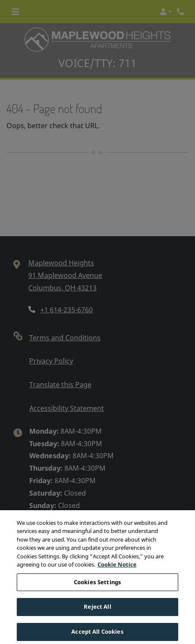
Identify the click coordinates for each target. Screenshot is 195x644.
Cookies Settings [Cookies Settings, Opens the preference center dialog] (97, 587)
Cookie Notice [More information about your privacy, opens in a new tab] (117, 569)
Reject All (97, 612)
